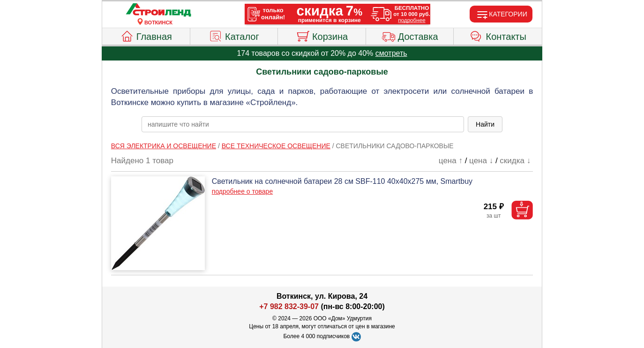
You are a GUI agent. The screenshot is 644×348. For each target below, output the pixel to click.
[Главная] (158, 10)
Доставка (410, 35)
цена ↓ (481, 161)
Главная (146, 35)
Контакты (498, 35)
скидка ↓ (515, 161)
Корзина (322, 35)
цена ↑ (451, 161)
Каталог (234, 35)
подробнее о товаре (242, 191)
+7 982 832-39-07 (289, 306)
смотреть (391, 53)
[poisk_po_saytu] (303, 124)
